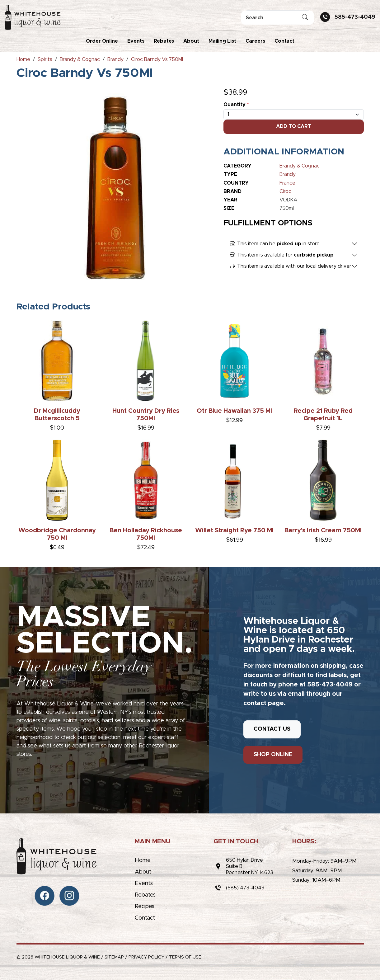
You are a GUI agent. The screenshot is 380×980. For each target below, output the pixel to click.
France (287, 183)
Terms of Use (185, 957)
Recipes (145, 907)
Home (143, 860)
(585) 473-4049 (245, 888)
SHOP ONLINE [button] (273, 755)
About (191, 41)
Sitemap (114, 957)
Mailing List (222, 41)
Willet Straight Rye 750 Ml (234, 530)
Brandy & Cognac (300, 166)
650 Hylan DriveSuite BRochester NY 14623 (250, 866)
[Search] (277, 18)
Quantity (236, 105)
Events (136, 41)
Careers (255, 41)
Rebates (164, 41)
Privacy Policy (146, 957)
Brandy (288, 174)
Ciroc (285, 191)
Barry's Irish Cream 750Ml (323, 530)
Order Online (102, 41)
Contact (284, 41)
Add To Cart (294, 126)
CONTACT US (272, 729)
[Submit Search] (305, 18)
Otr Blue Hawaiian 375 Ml (234, 411)
